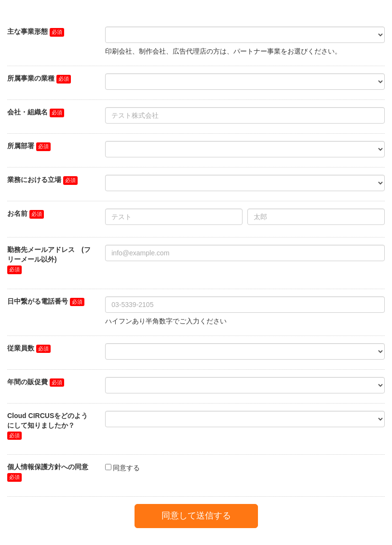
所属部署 (21, 146)
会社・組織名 (27, 112)
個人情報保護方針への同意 (48, 467)
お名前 (17, 213)
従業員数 (21, 348)
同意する (126, 468)
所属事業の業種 (31, 78)
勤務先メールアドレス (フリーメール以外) (49, 254)
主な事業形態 (27, 31)
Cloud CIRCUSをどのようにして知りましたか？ (47, 420)
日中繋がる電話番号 (38, 301)
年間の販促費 (27, 382)
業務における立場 (34, 180)
